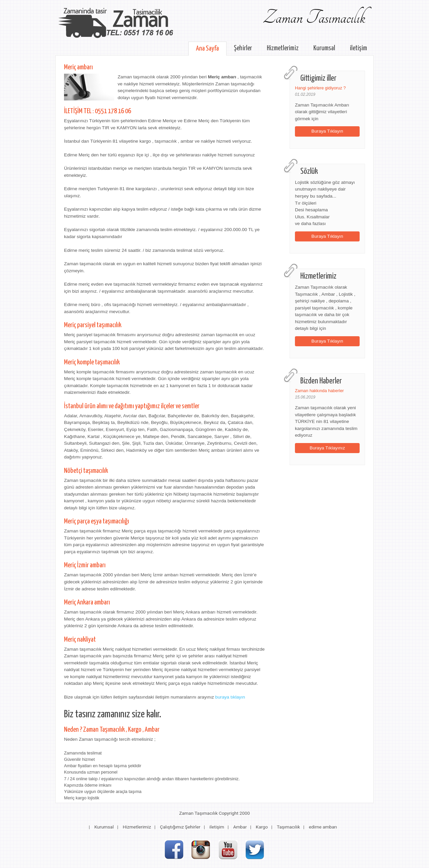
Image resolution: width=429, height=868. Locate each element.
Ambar (240, 827)
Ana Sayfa (207, 49)
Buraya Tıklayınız (327, 448)
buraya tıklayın (230, 697)
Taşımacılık (288, 827)
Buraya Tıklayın (327, 131)
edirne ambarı (323, 827)
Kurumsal (324, 48)
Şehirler (243, 48)
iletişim (358, 48)
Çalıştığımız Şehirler (180, 827)
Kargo (262, 827)
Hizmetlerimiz (283, 48)
